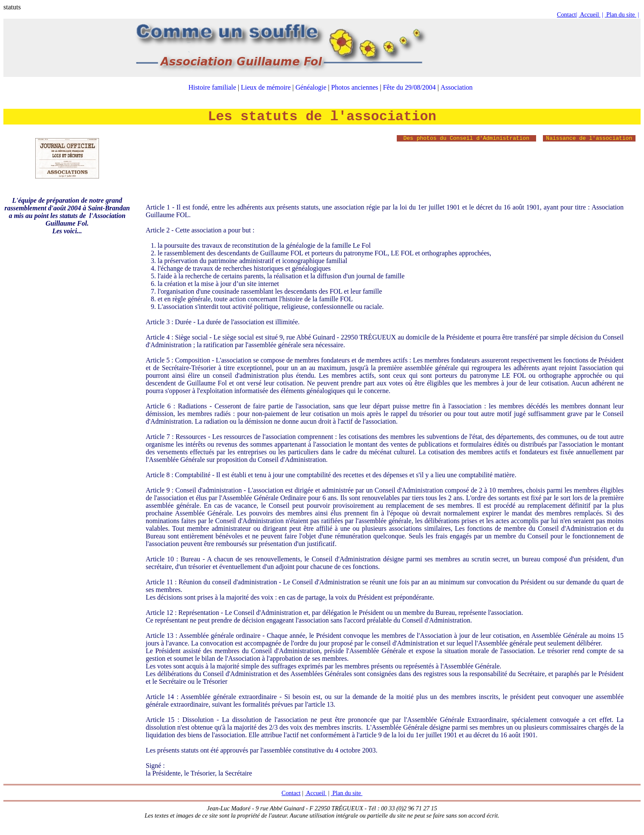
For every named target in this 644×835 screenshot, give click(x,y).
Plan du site (621, 14)
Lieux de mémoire (266, 87)
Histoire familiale (212, 87)
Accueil (589, 14)
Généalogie (311, 87)
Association (457, 87)
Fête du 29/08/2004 (409, 87)
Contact (566, 14)
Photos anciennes (355, 87)
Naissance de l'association (589, 138)
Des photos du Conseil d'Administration (466, 138)
